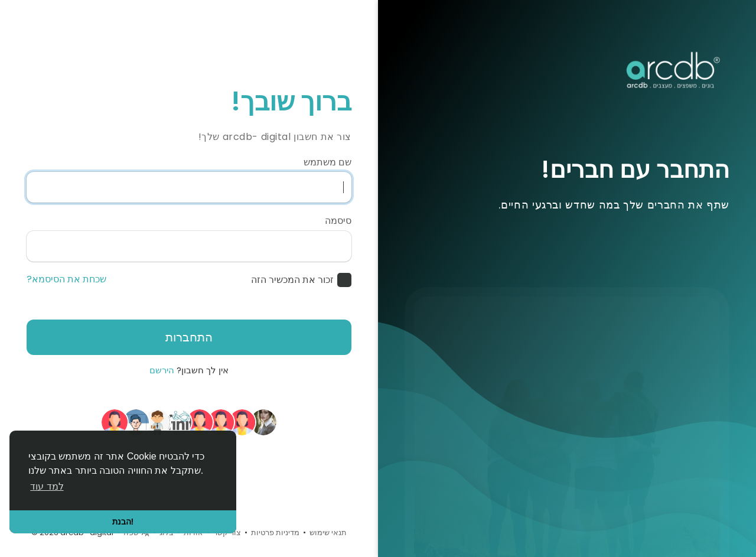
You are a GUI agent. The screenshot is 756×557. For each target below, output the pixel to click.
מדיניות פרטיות (275, 532)
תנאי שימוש (328, 532)
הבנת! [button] (123, 522)
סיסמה (338, 221)
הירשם (162, 370)
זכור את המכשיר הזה (292, 280)
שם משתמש (328, 162)
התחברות (189, 337)
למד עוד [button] (47, 486)
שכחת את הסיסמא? (66, 279)
